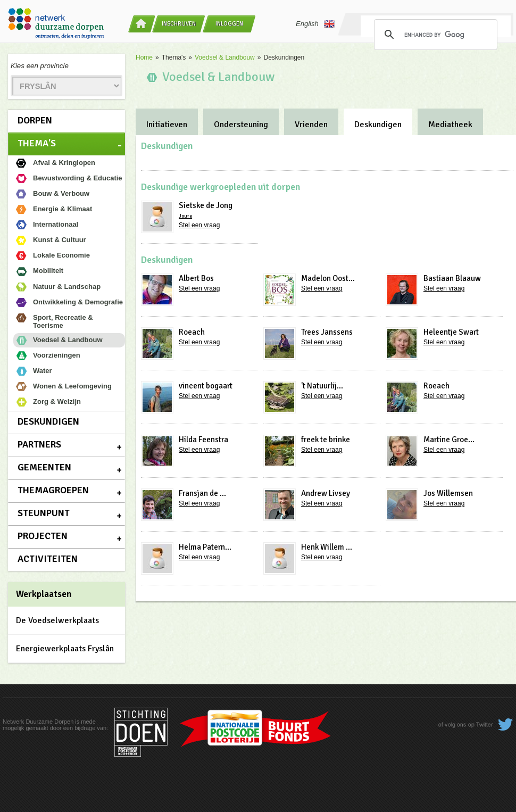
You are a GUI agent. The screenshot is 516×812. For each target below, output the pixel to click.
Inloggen (229, 24)
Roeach (192, 332)
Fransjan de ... (202, 493)
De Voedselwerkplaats (57, 620)
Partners (39, 444)
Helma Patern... (205, 547)
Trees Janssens (327, 332)
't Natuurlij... (322, 386)
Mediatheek (450, 125)
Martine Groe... (449, 440)
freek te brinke (326, 440)
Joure (185, 216)
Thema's (37, 143)
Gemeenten (44, 467)
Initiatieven (167, 125)
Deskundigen (48, 421)
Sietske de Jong (206, 205)
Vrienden (311, 125)
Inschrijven (179, 24)
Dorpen (35, 120)
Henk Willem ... (327, 547)
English (315, 24)
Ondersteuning (241, 125)
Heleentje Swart (451, 332)
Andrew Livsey (326, 493)
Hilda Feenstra (203, 440)
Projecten (43, 536)
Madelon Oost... (328, 278)
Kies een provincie (40, 66)
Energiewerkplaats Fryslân (65, 649)
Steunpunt (44, 513)
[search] (434, 35)
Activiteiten (48, 559)
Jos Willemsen (448, 493)
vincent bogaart (206, 386)
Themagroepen (53, 490)
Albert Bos (196, 278)
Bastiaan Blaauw (452, 278)
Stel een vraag (199, 225)
